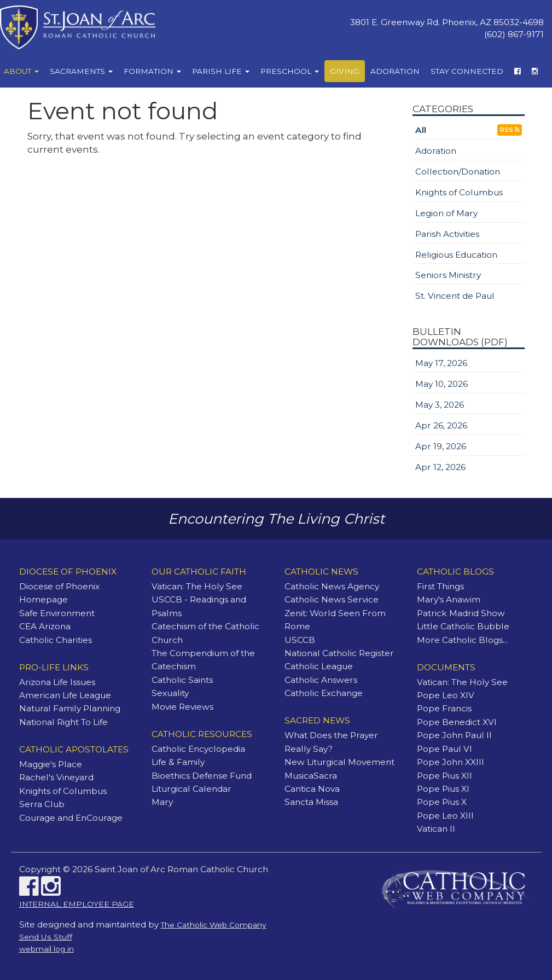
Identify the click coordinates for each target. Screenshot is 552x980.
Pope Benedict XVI (457, 722)
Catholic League (319, 666)
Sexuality (170, 693)
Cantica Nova (312, 789)
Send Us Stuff (46, 937)
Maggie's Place (51, 764)
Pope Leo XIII (445, 816)
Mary (162, 802)
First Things (440, 586)
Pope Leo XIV (446, 695)
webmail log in (47, 949)
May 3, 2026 (440, 405)
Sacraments (81, 71)
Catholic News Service (332, 599)
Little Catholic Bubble (463, 626)
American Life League (65, 695)
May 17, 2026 (441, 363)
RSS (510, 130)
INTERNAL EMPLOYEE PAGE (77, 904)
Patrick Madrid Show (461, 613)
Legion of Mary (446, 213)
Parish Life (221, 71)
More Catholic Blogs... (462, 640)
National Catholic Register (339, 653)
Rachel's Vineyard (56, 777)
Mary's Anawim (449, 599)
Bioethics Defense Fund (202, 776)
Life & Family (178, 762)
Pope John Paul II (454, 735)
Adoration (395, 71)
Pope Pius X (442, 802)
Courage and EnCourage (71, 818)
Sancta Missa (311, 802)
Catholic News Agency (332, 586)
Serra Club (42, 804)
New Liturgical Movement (339, 762)
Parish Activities (447, 234)
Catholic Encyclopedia (198, 749)
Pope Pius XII (444, 776)
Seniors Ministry (448, 275)
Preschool (290, 71)
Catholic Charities (56, 640)
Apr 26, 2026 (441, 425)
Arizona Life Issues (57, 682)
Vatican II (436, 829)
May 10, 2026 (441, 384)
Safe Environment (57, 613)
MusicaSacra (311, 776)
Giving (345, 71)
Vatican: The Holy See (197, 586)
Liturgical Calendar (191, 789)
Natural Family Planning (70, 708)
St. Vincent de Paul (455, 296)
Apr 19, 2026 (441, 446)
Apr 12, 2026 (440, 467)
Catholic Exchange (324, 693)
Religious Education (456, 255)
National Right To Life (63, 722)
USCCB (300, 640)
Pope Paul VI (444, 749)
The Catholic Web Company (214, 925)
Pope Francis (444, 708)
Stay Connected (467, 71)
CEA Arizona (45, 626)
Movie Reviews (182, 707)
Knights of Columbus (459, 192)
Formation (152, 71)
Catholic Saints (182, 680)
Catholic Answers (321, 680)
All (421, 130)
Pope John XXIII (451, 762)
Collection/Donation (458, 172)
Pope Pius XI (443, 789)
